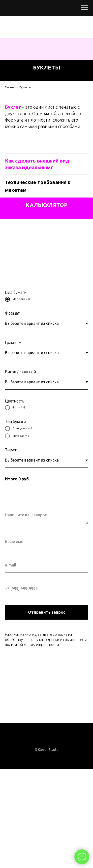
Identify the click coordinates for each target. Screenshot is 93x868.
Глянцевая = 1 (19, 429)
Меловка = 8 (17, 299)
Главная (11, 87)
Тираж (11, 450)
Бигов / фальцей (20, 372)
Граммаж (13, 342)
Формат (12, 313)
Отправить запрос (47, 612)
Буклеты (25, 87)
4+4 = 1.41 (16, 408)
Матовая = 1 (17, 436)
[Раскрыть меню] (85, 8)
